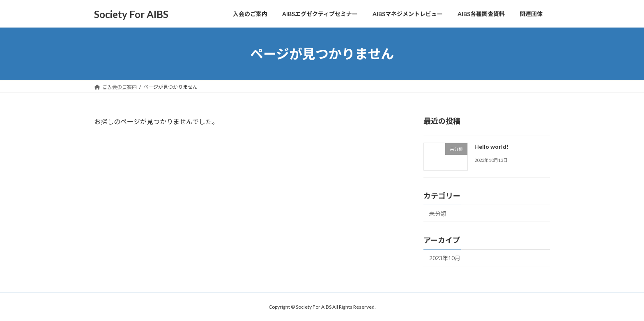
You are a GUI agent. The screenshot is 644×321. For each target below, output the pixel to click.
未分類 (438, 214)
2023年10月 (445, 258)
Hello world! (491, 147)
